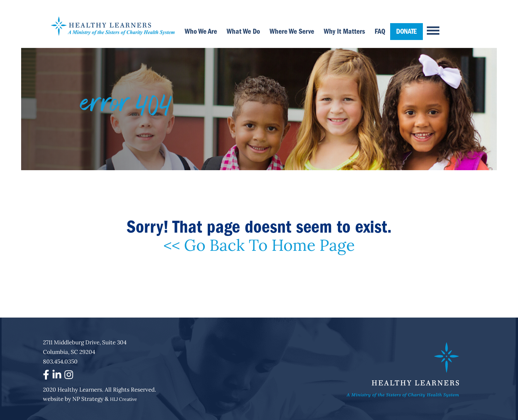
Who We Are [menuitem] (201, 31)
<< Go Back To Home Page (259, 245)
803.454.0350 (60, 362)
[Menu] (430, 26)
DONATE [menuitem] (407, 31)
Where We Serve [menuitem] (292, 31)
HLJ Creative (124, 399)
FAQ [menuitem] (380, 31)
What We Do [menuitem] (243, 31)
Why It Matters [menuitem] (344, 31)
